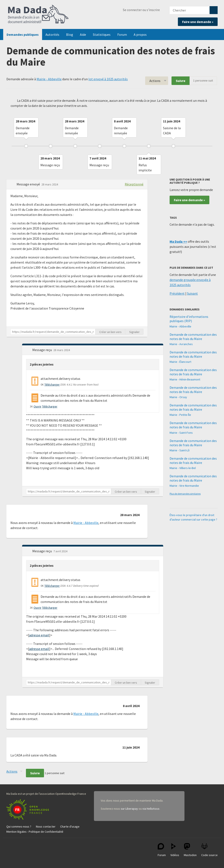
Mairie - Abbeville (49, 79)
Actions (155, 81)
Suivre (181, 81)
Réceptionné (134, 184)
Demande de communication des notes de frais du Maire (193, 337)
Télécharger (52, 385)
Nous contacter (46, 826)
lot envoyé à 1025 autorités (108, 79)
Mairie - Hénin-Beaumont (185, 379)
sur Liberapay (129, 809)
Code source (209, 850)
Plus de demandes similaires (185, 494)
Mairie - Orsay (178, 397)
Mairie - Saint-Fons (181, 433)
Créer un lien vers (110, 332)
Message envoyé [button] (29, 184)
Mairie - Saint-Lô (180, 450)
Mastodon (190, 850)
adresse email (39, 635)
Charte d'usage (70, 826)
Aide (83, 34)
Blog (70, 34)
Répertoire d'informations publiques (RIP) (189, 319)
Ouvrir (38, 406)
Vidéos (175, 850)
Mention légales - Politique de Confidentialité (35, 832)
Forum (122, 34)
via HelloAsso (151, 809)
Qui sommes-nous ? (19, 826)
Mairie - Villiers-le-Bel (183, 468)
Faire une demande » (198, 22)
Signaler (134, 332)
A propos (140, 34)
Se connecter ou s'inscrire (141, 10)
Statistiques (102, 34)
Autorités (52, 34)
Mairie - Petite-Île (180, 415)
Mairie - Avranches (181, 344)
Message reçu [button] (42, 350)
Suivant (192, 293)
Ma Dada (38, 14)
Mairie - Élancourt (180, 362)
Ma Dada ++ (178, 241)
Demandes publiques (23, 34)
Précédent (177, 293)
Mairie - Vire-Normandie (184, 486)
